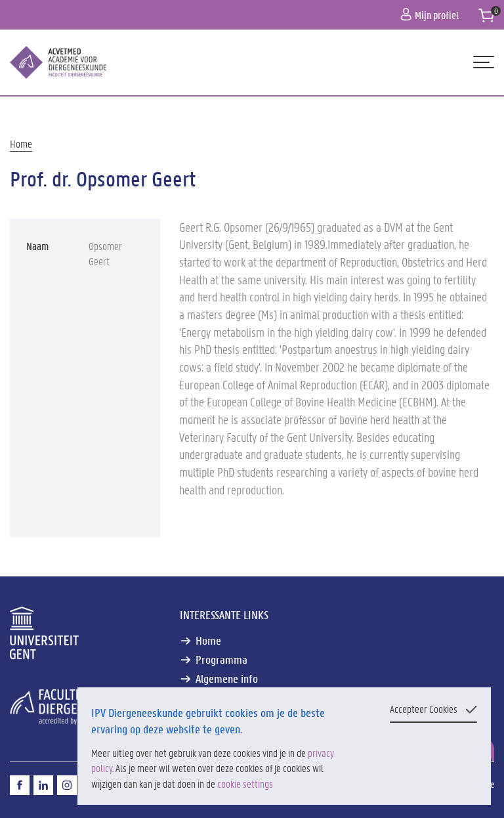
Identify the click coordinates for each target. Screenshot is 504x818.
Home (21, 143)
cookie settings (245, 784)
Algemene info (227, 678)
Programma (221, 659)
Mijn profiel (430, 15)
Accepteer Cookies (424, 709)
